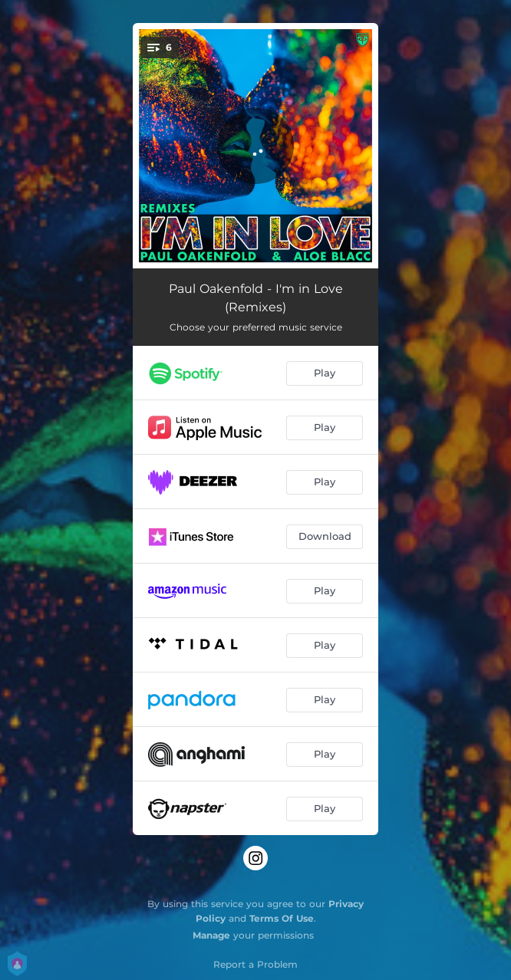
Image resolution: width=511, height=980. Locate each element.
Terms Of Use (282, 918)
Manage (211, 935)
